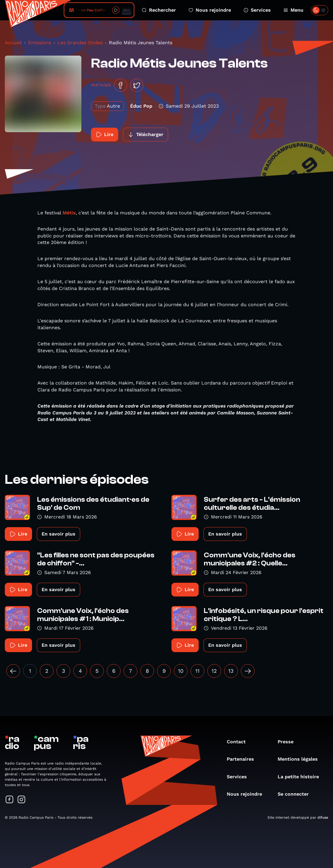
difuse (323, 817)
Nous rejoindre (210, 10)
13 (231, 671)
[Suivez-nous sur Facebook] (10, 800)
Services (257, 10)
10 (181, 671)
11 (197, 671)
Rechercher (159, 10)
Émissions (40, 43)
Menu (293, 10)
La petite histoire (301, 777)
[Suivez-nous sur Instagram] (22, 800)
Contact (239, 742)
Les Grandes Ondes (80, 43)
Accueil (13, 43)
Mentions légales (301, 759)
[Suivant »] (248, 671)
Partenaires (243, 759)
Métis (69, 213)
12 (214, 671)
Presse (289, 742)
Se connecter (296, 794)
